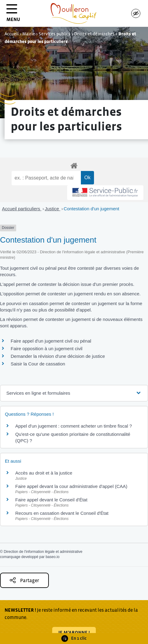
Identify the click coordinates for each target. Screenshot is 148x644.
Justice (53, 209)
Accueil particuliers (22, 209)
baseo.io (52, 557)
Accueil (12, 34)
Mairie (29, 34)
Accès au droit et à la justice (44, 473)
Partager (24, 580)
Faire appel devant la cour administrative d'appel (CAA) (71, 486)
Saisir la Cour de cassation (38, 364)
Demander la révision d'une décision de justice (58, 356)
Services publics (55, 34)
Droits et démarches (94, 34)
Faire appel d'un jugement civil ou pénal (51, 341)
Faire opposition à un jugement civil (47, 349)
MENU (13, 15)
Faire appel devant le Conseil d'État (51, 500)
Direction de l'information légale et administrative (43, 552)
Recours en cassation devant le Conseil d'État (62, 513)
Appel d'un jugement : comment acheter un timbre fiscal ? (74, 426)
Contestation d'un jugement (92, 209)
